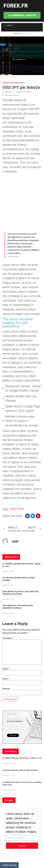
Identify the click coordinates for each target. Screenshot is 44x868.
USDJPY (20, 509)
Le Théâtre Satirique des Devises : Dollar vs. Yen (22, 758)
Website (6, 689)
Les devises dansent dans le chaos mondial (20, 770)
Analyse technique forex (14, 83)
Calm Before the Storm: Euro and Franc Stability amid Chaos (21, 593)
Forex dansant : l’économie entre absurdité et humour (18, 607)
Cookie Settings (9, 865)
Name (6, 669)
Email (6, 679)
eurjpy (13, 509)
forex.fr (16, 6)
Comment (8, 638)
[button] (28, 516)
